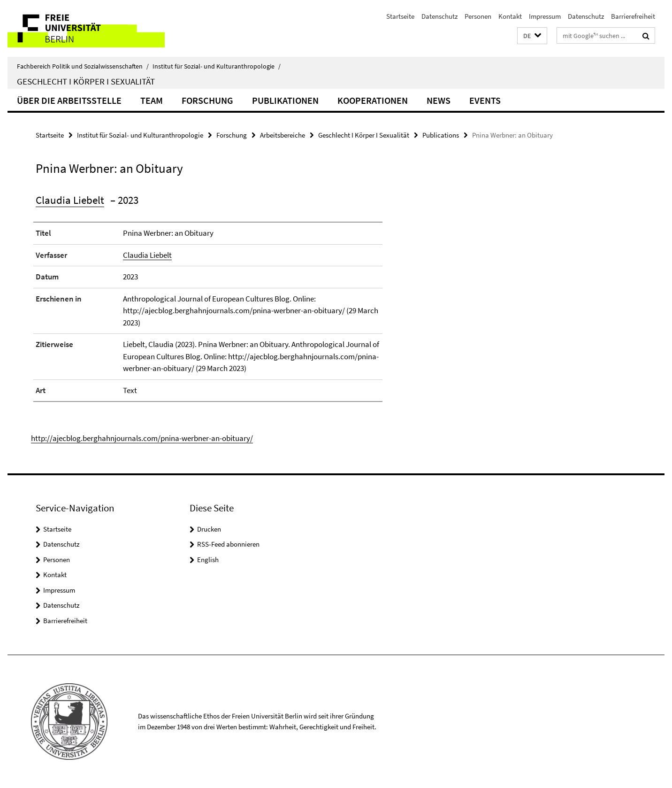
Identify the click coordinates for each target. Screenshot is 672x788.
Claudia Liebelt (70, 200)
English (208, 560)
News (439, 100)
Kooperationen (373, 100)
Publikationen (285, 100)
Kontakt (510, 16)
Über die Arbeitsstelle (69, 100)
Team (152, 100)
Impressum (545, 16)
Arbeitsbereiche (283, 135)
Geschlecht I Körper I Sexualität (86, 81)
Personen (478, 16)
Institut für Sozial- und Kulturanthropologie (217, 66)
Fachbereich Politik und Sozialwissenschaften (83, 66)
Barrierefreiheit (633, 16)
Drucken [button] (209, 529)
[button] (532, 36)
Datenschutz (439, 16)
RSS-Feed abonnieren (228, 544)
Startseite (400, 16)
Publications (441, 135)
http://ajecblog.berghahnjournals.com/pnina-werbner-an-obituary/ (142, 438)
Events (485, 100)
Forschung (207, 100)
